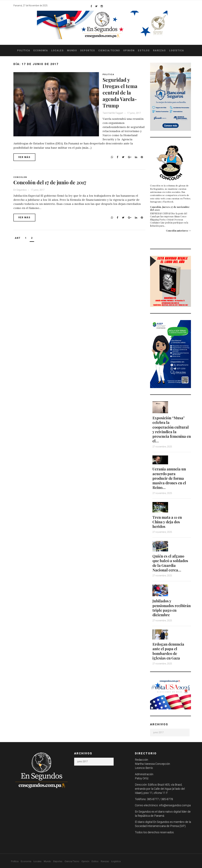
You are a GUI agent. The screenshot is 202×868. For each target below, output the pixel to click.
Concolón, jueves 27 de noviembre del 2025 (170, 208)
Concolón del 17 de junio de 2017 (53, 182)
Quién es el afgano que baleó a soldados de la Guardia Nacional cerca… (171, 562)
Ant (18, 238)
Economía (41, 51)
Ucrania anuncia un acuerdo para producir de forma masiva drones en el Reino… (170, 478)
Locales (58, 51)
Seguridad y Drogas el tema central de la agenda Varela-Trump (123, 92)
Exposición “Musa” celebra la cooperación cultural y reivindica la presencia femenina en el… (171, 429)
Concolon (20, 177)
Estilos (144, 51)
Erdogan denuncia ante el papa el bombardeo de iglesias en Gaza (169, 649)
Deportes (88, 51)
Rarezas (159, 51)
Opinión (129, 51)
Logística (177, 51)
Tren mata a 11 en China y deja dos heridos (168, 521)
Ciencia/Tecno (109, 51)
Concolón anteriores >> (178, 231)
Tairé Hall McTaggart (114, 113)
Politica (109, 74)
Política (24, 51)
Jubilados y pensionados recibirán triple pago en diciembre (171, 606)
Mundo (72, 51)
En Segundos (20, 190)
